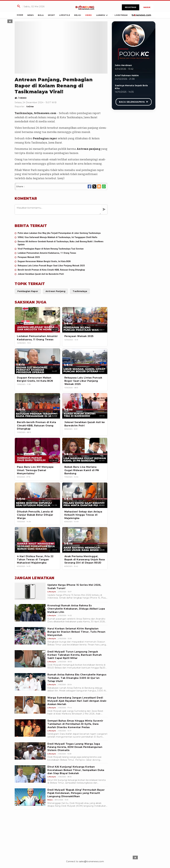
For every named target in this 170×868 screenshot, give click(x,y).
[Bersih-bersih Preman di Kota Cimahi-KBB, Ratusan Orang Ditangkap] (61, 270)
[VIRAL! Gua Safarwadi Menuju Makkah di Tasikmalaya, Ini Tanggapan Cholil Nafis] (61, 237)
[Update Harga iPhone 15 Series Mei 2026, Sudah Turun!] (30, 591)
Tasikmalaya (24, 113)
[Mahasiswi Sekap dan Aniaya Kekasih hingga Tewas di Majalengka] (85, 495)
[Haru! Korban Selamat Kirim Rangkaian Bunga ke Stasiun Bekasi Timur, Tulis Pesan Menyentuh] (30, 636)
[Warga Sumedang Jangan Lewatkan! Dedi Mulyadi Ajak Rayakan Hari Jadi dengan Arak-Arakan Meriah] (30, 705)
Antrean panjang (89, 149)
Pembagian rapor (45, 138)
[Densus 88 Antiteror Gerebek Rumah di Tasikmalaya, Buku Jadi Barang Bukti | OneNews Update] (61, 243)
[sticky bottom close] (135, 857)
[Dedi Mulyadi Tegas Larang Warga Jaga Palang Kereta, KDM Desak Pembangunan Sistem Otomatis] (30, 751)
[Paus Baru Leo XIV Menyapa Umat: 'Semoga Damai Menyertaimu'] (37, 451)
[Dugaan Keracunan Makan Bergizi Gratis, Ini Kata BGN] (61, 261)
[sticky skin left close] (10, 21)
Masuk (147, 7)
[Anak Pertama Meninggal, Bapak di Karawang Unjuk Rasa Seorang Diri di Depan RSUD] (85, 540)
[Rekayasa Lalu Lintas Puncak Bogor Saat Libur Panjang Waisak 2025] (61, 266)
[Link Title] (85, 7)
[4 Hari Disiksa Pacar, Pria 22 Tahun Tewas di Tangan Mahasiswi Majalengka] (37, 540)
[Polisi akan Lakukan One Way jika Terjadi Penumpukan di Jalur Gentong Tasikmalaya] (61, 233)
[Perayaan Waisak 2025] (61, 257)
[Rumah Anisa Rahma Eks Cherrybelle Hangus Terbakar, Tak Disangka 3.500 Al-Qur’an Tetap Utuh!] (30, 682)
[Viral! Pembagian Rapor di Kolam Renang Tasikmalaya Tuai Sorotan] (61, 249)
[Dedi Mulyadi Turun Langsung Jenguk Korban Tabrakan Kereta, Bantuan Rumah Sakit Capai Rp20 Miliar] (30, 659)
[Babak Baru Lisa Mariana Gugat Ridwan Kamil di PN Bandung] (85, 451)
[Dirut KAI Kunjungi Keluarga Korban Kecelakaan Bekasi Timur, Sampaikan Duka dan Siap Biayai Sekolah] (30, 774)
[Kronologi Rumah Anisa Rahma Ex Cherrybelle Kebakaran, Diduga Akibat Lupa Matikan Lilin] (30, 613)
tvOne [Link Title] (30, 107)
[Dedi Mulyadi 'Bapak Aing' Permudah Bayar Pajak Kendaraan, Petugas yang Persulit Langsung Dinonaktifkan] (30, 797)
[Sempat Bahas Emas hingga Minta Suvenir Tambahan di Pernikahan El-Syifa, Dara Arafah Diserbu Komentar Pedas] (30, 728)
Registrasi (131, 7)
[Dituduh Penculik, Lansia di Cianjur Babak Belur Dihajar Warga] (37, 495)
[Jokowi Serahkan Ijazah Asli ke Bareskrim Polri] (61, 274)
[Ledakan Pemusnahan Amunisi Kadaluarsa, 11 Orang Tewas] (61, 253)
